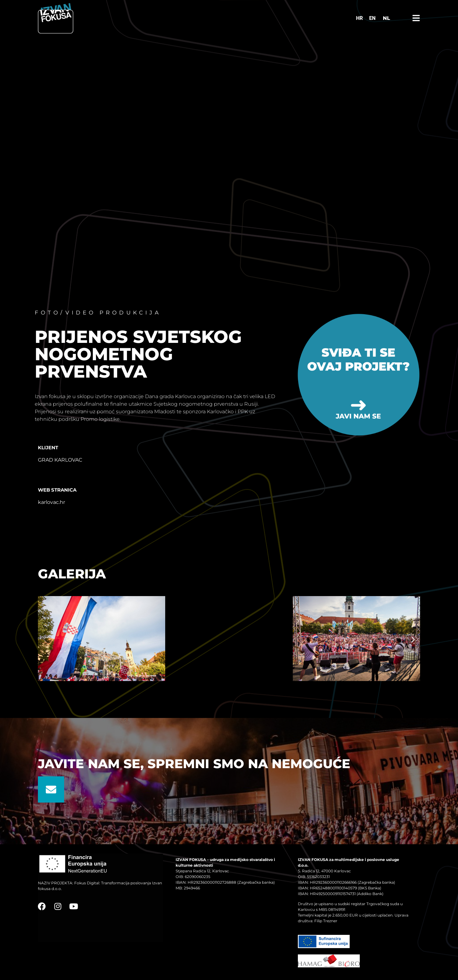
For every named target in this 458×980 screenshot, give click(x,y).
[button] (45, 640)
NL (386, 18)
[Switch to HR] (359, 18)
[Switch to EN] (372, 18)
